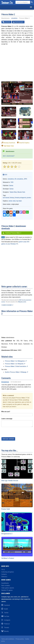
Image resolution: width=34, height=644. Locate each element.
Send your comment (8, 439)
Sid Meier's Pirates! (17, 548)
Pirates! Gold (17, 497)
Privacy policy (20, 639)
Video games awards (8, 588)
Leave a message (7, 419)
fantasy (12, 198)
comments (6, 22)
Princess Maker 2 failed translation (16, 366)
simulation (14, 18)
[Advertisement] (17, 64)
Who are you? (6, 412)
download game (18, 22)
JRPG (25, 179)
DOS (5, 175)
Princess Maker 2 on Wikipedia (14, 364)
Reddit (5, 609)
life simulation (19, 179)
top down (19, 201)
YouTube (5, 616)
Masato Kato (21, 192)
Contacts (4, 574)
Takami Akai (13, 192)
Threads (5, 627)
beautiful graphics (23, 143)
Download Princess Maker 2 (12, 233)
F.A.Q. (3, 570)
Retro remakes (6, 585)
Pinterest (5, 624)
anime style (12, 201)
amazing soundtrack (8, 143)
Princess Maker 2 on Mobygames (15, 361)
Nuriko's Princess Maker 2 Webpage (16, 372)
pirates (29, 198)
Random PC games (7, 590)
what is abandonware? (9, 156)
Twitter (5, 613)
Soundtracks (5, 583)
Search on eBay (7, 305)
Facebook (6, 605)
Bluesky (5, 631)
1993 (12, 182)
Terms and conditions (8, 639)
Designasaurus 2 (17, 523)
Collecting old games (8, 572)
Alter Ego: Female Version (17, 470)
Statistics (4, 577)
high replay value (8, 146)
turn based (6, 198)
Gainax (11, 185)
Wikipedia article (22, 302)
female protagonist (21, 198)
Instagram (6, 620)
